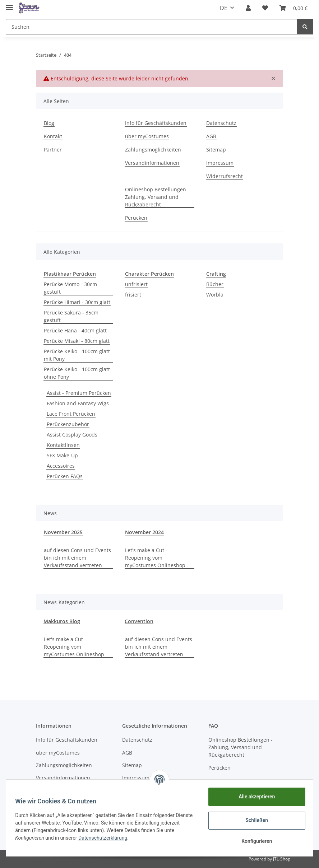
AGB (211, 136)
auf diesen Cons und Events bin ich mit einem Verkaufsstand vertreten (77, 558)
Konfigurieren (254, 841)
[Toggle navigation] (9, 4)
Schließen (255, 820)
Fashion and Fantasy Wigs (78, 403)
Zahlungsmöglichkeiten (153, 150)
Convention (139, 621)
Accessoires (61, 466)
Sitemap (216, 150)
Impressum (220, 163)
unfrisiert (136, 284)
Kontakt (53, 136)
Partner (53, 150)
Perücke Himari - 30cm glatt (77, 302)
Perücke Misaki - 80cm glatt (77, 341)
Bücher (215, 284)
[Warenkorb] (293, 8)
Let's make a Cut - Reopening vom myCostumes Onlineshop (155, 558)
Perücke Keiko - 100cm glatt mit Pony (77, 355)
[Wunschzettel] (265, 8)
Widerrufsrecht (225, 176)
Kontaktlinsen (63, 445)
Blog (49, 123)
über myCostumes (147, 136)
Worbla (215, 295)
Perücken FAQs (65, 476)
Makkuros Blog (62, 621)
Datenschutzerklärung (116, 838)
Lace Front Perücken (71, 414)
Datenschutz (221, 123)
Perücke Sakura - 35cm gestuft (71, 316)
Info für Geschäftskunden (156, 123)
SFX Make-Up (62, 455)
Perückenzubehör (68, 424)
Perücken (136, 218)
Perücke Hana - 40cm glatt (75, 330)
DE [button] (224, 8)
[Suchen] (151, 27)
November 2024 (144, 532)
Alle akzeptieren (254, 797)
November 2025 (63, 532)
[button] (248, 8)
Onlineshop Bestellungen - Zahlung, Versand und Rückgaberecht (157, 197)
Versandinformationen (152, 163)
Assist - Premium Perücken (79, 393)
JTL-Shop (282, 859)
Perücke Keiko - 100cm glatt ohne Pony (77, 373)
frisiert (133, 295)
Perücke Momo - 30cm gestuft (70, 288)
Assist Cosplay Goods (72, 435)
